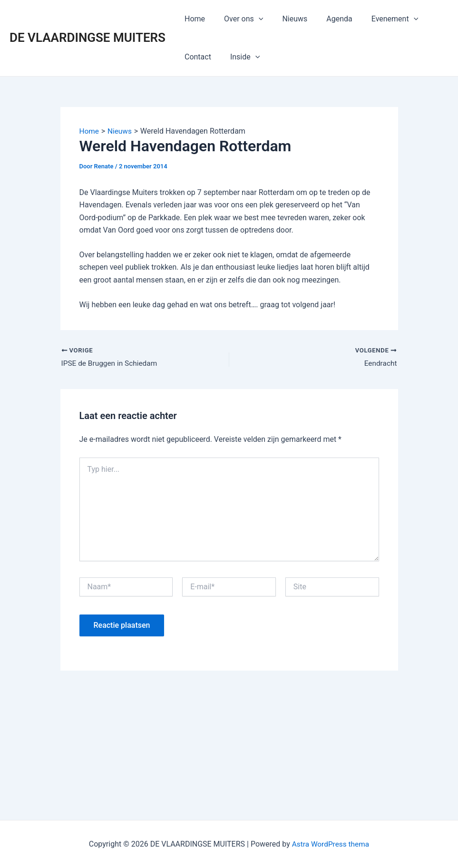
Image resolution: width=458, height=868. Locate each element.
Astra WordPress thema (331, 844)
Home (193, 19)
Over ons (238, 19)
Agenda (326, 19)
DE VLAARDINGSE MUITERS (88, 38)
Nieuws (285, 19)
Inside (239, 57)
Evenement (378, 19)
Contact (196, 57)
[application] (253, 19)
